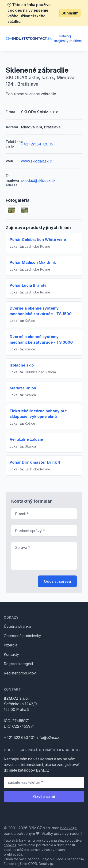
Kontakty (11, 654)
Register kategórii (18, 664)
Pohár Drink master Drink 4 (35, 462)
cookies (10, 845)
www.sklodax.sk (37, 161)
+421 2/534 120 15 (37, 144)
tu (52, 864)
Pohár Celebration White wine (38, 240)
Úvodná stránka (17, 626)
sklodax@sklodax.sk (38, 180)
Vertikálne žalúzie (26, 439)
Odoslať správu (57, 581)
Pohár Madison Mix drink (33, 262)
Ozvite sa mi (44, 797)
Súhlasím (70, 13)
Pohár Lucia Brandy (28, 285)
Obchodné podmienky (22, 636)
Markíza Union (23, 388)
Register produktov (20, 673)
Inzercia (11, 645)
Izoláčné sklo (22, 365)
